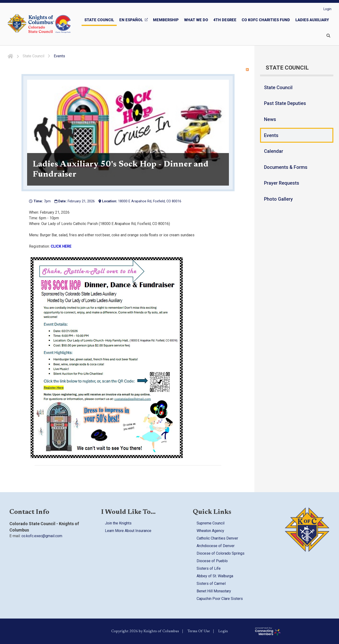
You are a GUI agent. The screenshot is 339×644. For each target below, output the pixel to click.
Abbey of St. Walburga (215, 576)
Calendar (274, 151)
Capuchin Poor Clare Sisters (220, 599)
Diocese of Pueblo (212, 561)
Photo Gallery (278, 199)
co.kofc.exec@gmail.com (42, 536)
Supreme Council (211, 523)
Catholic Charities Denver (217, 538)
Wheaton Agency (210, 531)
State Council (278, 87)
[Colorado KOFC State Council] (50, 24)
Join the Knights (118, 523)
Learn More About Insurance (128, 531)
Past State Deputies (285, 103)
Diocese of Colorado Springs (221, 553)
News (270, 119)
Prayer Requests (282, 183)
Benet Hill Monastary (214, 591)
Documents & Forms (286, 167)
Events (271, 135)
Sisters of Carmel (211, 584)
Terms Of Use (199, 631)
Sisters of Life (209, 568)
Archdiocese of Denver (216, 546)
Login (327, 9)
